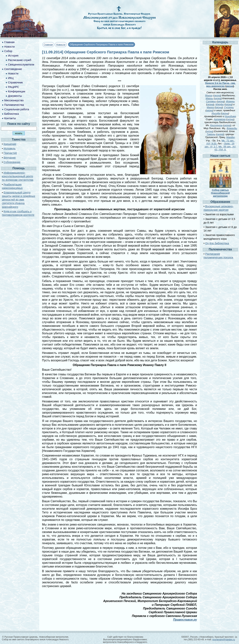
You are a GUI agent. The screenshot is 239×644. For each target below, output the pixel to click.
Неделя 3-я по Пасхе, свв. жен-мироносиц (220, 85)
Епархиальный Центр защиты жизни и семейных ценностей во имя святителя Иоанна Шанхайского (18, 200)
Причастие (10, 153)
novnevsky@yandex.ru (224, 640)
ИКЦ (11, 78)
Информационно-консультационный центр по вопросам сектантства (18, 176)
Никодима (230, 116)
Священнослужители (21, 65)
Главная (48, 44)
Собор (8, 51)
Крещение (10, 144)
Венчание (10, 158)
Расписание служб (20, 60)
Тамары (211, 134)
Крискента (216, 125)
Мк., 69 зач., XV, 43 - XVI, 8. (225, 148)
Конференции (17, 91)
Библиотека (12, 114)
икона (230, 86)
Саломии (211, 101)
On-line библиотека (217, 243)
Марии (209, 95)
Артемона (220, 119)
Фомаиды (232, 128)
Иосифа (216, 113)
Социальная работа (17, 109)
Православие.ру (185, 620)
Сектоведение (13, 69)
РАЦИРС (14, 87)
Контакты (10, 118)
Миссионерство (14, 100)
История (13, 56)
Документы (15, 96)
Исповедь (10, 149)
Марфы (220, 104)
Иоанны (230, 101)
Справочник (15, 82)
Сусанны (229, 107)
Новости (61, 44)
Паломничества (14, 105)
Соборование (12, 162)
